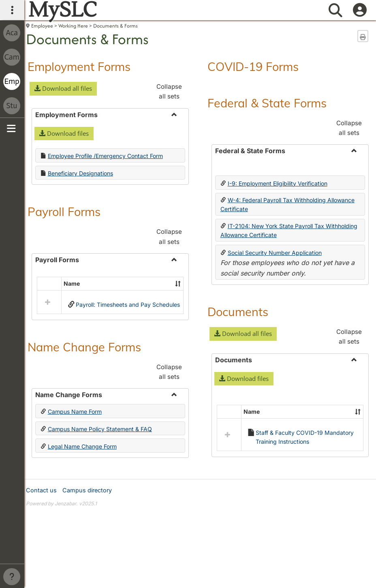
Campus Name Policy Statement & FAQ (100, 505)
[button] (63, 89)
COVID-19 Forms (253, 66)
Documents (238, 312)
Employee (42, 26)
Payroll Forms (64, 212)
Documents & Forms (115, 26)
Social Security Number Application (275, 253)
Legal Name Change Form (82, 523)
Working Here (73, 26)
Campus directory (87, 566)
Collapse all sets (169, 91)
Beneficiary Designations (80, 173)
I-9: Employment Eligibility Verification (278, 183)
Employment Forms (79, 66)
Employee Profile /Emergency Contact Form (105, 156)
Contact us (41, 566)
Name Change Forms (84, 423)
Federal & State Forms (267, 103)
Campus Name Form (75, 488)
